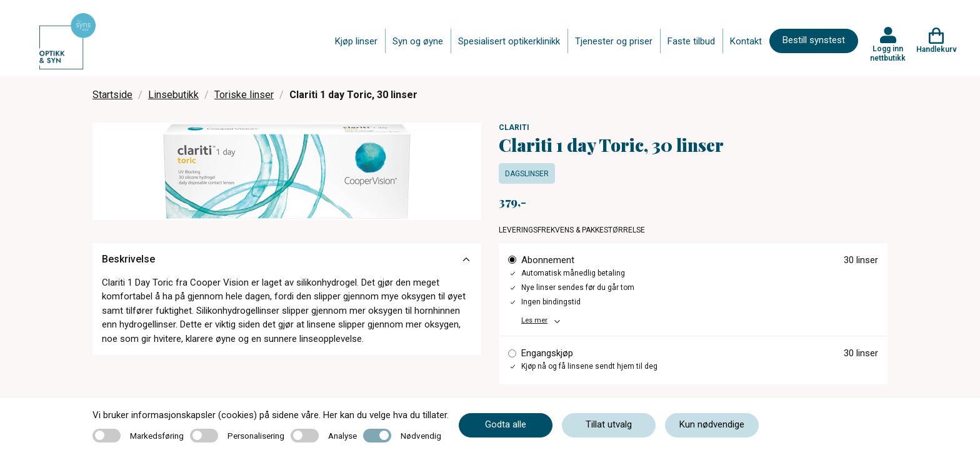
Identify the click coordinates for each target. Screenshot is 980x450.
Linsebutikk (173, 95)
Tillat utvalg (609, 424)
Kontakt (746, 41)
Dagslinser (527, 174)
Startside (112, 95)
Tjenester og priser (614, 41)
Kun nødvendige (712, 424)
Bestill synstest (814, 40)
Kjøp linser (356, 41)
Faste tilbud (691, 41)
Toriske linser (244, 95)
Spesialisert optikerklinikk (509, 41)
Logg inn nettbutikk (888, 53)
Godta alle (506, 424)
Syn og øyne (418, 41)
